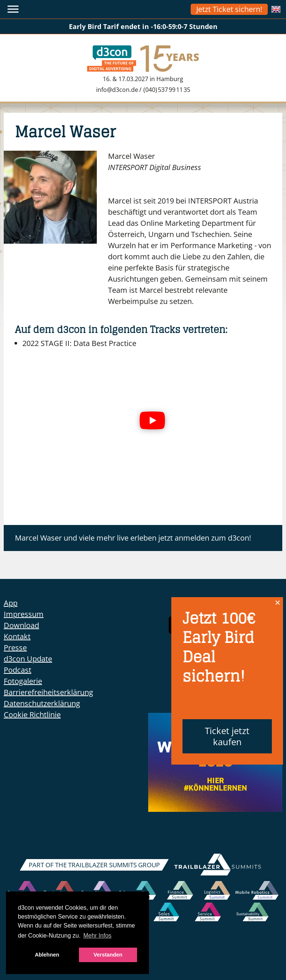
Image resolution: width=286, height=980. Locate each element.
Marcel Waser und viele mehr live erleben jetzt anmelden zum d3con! (133, 538)
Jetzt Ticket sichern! (229, 9)
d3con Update (28, 659)
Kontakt (17, 636)
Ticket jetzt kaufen (227, 736)
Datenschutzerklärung (42, 703)
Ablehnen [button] (47, 955)
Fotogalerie (23, 681)
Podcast (18, 670)
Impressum (24, 614)
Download (21, 625)
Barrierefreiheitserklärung (48, 692)
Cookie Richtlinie (32, 715)
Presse (15, 648)
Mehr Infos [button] (98, 936)
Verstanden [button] (108, 955)
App (11, 603)
